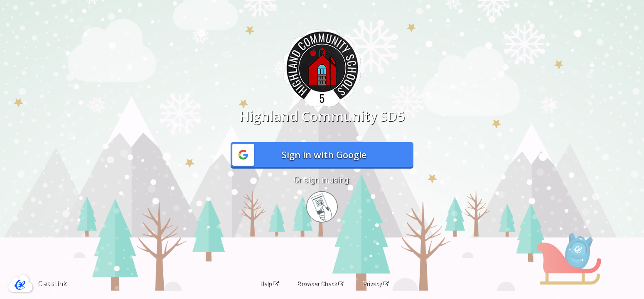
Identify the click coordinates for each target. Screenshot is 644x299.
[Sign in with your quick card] (322, 207)
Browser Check (321, 284)
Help (269, 284)
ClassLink (52, 283)
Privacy (376, 284)
